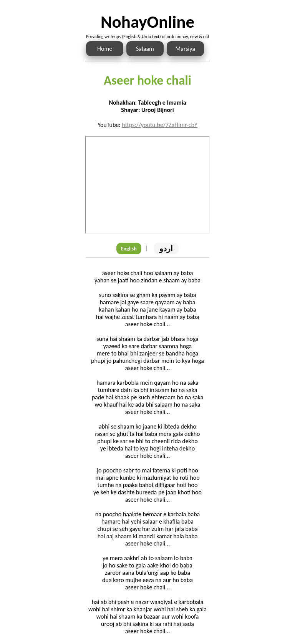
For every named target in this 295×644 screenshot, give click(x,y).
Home (105, 49)
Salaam (145, 49)
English (129, 249)
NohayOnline (147, 22)
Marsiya (185, 49)
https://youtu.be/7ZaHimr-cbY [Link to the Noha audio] (159, 125)
